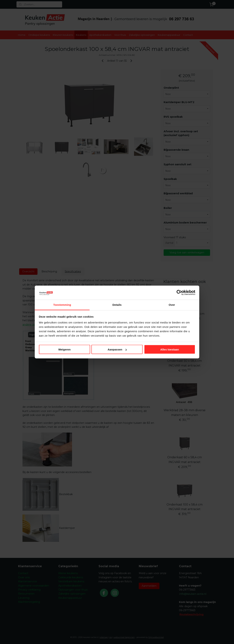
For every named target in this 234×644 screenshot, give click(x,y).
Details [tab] (117, 305)
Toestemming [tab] (62, 305)
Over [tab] (172, 305)
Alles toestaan (170, 349)
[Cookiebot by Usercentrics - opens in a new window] (179, 293)
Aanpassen (117, 349)
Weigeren (64, 349)
